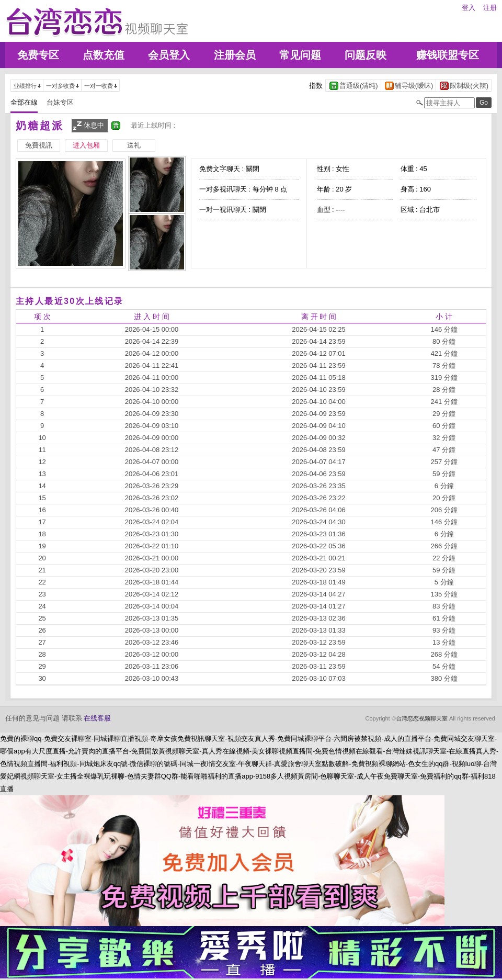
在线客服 (97, 718)
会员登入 (169, 55)
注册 (490, 8)
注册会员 (235, 55)
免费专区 (38, 55)
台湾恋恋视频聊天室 (422, 718)
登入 (469, 8)
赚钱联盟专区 (448, 55)
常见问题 (300, 55)
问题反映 (366, 55)
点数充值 (104, 55)
